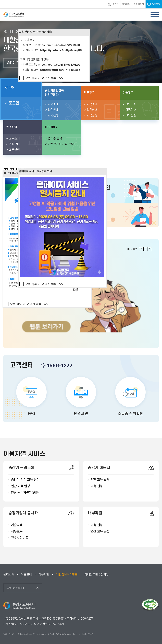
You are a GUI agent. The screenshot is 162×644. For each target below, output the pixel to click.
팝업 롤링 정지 (145, 249)
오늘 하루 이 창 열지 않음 (41, 78)
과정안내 (53, 110)
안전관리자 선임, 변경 (61, 144)
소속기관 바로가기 (15, 588)
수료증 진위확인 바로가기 (130, 397)
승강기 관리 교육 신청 (25, 480)
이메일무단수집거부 (97, 574)
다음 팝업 (150, 249)
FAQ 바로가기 (32, 397)
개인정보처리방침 (67, 574)
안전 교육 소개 (100, 480)
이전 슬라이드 (6, 31)
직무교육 (17, 531)
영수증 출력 (55, 139)
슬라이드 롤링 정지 (11, 31)
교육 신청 (97, 486)
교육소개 (53, 104)
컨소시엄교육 (20, 538)
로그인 (10, 88)
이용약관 (44, 574)
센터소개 (9, 574)
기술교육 (17, 525)
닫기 (62, 78)
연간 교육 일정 (20, 486)
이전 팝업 (141, 249)
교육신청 (53, 115)
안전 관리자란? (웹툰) (25, 492)
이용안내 (26, 574)
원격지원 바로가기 (81, 397)
